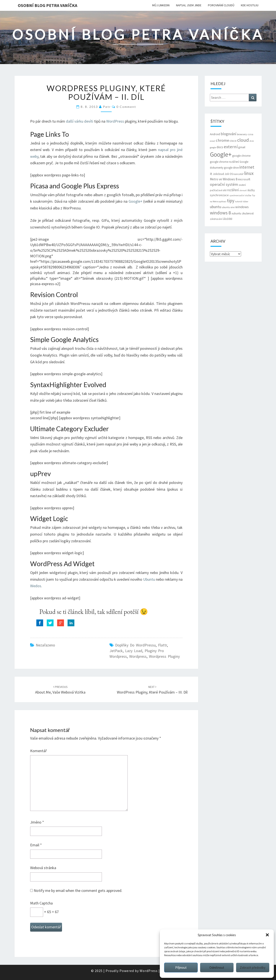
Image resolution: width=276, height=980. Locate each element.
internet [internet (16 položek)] (247, 167)
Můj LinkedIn (161, 5)
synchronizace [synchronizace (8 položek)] (219, 195)
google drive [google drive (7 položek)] (231, 168)
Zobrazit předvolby (253, 968)
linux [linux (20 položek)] (249, 173)
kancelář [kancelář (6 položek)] (238, 174)
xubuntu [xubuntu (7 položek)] (236, 213)
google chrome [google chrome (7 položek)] (241, 156)
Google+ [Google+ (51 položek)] (221, 154)
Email (36, 845)
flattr (162, 645)
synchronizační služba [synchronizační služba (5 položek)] (240, 195)
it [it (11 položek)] (211, 174)
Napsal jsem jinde (189, 5)
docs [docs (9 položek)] (220, 147)
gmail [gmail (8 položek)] (242, 147)
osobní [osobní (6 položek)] (242, 185)
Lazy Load (134, 651)
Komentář (38, 751)
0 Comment (126, 107)
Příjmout (181, 968)
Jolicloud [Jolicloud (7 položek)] (218, 174)
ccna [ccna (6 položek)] (250, 134)
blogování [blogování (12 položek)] (229, 134)
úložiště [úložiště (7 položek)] (228, 219)
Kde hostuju (250, 5)
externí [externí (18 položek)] (231, 147)
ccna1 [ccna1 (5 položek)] (212, 141)
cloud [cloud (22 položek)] (243, 140)
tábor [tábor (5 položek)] (246, 201)
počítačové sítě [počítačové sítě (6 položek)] (218, 190)
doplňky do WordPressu (135, 645)
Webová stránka (43, 868)
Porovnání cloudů (221, 5)
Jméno (37, 822)
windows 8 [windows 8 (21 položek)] (220, 213)
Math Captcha (41, 903)
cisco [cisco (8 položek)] (233, 141)
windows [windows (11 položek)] (242, 207)
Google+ (136, 201)
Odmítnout (217, 968)
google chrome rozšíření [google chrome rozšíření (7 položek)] (224, 162)
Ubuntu (149, 579)
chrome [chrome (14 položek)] (222, 140)
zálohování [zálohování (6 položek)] (216, 219)
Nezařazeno (45, 645)
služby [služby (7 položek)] (251, 190)
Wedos (36, 586)
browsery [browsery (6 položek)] (242, 134)
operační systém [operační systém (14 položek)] (224, 184)
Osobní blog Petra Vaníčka (47, 5)
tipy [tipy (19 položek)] (231, 201)
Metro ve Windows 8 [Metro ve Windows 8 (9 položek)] (224, 179)
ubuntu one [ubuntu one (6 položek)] (228, 207)
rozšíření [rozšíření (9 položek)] (233, 190)
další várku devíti (80, 121)
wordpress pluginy (164, 656)
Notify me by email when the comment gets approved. (76, 890)
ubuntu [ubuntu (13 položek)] (216, 207)
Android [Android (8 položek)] (215, 134)
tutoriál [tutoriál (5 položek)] (239, 201)
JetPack (116, 651)
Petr (107, 107)
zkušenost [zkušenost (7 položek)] (248, 213)
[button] (267, 935)
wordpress (138, 656)
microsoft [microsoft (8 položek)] (244, 179)
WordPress (115, 121)
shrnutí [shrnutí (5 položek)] (243, 190)
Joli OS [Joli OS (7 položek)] (229, 174)
